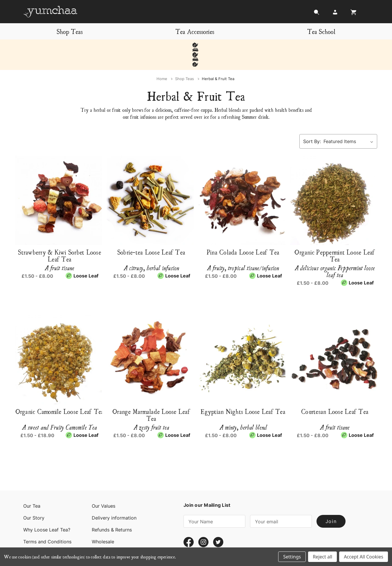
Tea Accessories (195, 31)
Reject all (322, 557)
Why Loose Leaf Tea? (47, 510)
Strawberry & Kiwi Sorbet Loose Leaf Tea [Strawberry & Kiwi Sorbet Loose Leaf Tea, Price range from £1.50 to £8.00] (60, 236)
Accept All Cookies (364, 557)
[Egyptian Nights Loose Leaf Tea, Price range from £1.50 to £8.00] (243, 340)
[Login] (335, 14)
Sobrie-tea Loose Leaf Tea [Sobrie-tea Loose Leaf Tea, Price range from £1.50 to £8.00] (151, 232)
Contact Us (36, 534)
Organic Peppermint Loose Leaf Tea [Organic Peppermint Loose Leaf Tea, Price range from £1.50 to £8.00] (335, 236)
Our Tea (32, 486)
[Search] (317, 14)
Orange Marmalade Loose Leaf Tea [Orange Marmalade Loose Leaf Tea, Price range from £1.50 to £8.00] (151, 395)
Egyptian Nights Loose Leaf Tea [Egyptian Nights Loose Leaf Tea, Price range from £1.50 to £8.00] (243, 392)
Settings (292, 557)
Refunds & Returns (112, 510)
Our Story (34, 498)
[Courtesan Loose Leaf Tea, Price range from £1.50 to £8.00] (335, 340)
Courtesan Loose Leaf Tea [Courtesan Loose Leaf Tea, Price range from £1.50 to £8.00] (335, 392)
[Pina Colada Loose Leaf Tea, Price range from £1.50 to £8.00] (243, 181)
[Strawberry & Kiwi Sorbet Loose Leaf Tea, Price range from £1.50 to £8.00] (60, 181)
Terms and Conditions (47, 522)
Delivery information (114, 498)
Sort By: (312, 122)
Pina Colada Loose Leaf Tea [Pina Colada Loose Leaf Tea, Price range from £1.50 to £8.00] (243, 232)
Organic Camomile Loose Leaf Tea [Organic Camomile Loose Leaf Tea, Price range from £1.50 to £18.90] (60, 392)
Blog (97, 534)
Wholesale (103, 522)
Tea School (321, 31)
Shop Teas (70, 31)
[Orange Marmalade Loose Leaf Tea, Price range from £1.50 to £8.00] (151, 340)
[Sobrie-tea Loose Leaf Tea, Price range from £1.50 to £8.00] (151, 181)
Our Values (104, 486)
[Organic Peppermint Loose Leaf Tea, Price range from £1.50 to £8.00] (335, 181)
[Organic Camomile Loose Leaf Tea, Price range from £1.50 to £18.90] (60, 340)
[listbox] (350, 122)
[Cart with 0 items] (352, 14)
